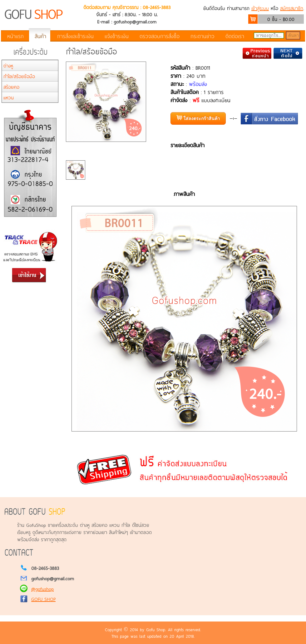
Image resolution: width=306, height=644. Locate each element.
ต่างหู (8, 65)
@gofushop (42, 589)
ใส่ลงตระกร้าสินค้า (198, 118)
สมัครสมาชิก (292, 8)
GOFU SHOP (43, 599)
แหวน (9, 97)
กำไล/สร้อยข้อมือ (19, 76)
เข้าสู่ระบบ (260, 8)
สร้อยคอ (11, 87)
